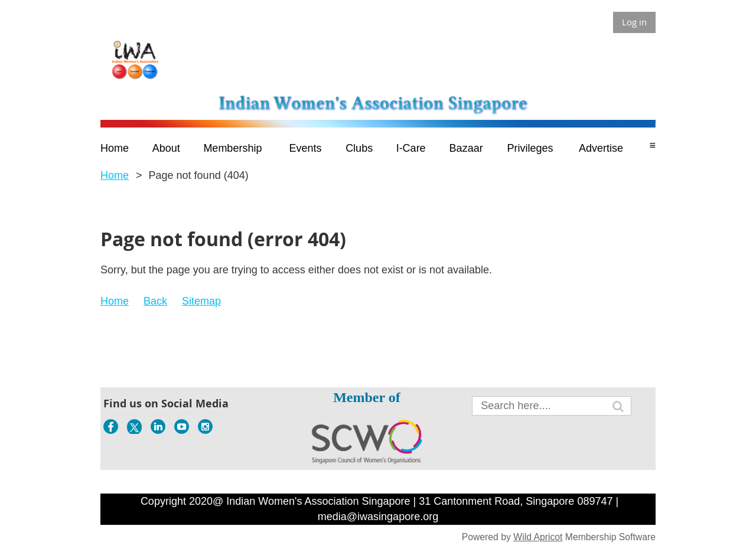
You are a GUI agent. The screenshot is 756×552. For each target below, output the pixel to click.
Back (155, 301)
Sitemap (201, 301)
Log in (634, 22)
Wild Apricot (538, 537)
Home (115, 175)
